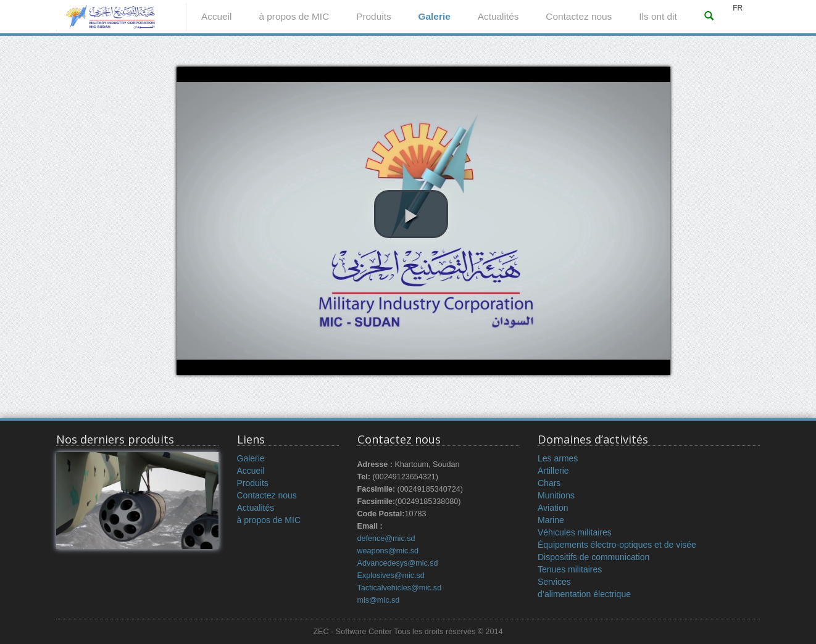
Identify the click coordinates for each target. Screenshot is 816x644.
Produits (373, 16)
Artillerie (553, 471)
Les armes (558, 458)
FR (738, 8)
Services (554, 582)
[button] (411, 214)
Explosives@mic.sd (391, 576)
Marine (551, 520)
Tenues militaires (570, 569)
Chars (549, 483)
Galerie (435, 16)
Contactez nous (579, 16)
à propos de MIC (294, 16)
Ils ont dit (658, 16)
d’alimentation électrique (584, 594)
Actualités (498, 16)
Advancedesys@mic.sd (398, 563)
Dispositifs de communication (593, 557)
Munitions (556, 495)
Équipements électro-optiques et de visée (617, 545)
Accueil (217, 16)
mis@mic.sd (379, 600)
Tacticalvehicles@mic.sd (400, 588)
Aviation (553, 508)
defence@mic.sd (386, 539)
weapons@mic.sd (388, 551)
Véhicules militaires (575, 532)
